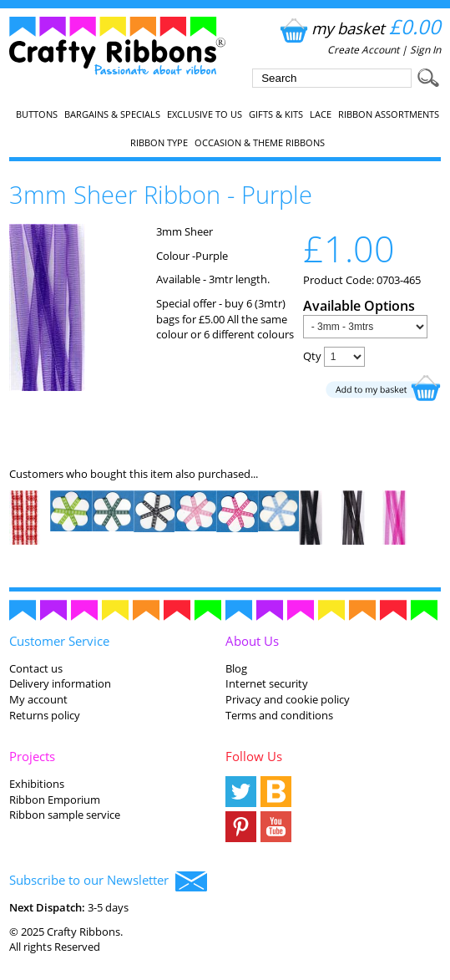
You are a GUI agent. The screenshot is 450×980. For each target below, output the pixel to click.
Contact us (36, 668)
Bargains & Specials (112, 114)
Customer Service (59, 641)
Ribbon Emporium (55, 800)
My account (38, 699)
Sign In (425, 50)
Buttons (37, 114)
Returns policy (45, 715)
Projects (32, 756)
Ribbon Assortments (389, 114)
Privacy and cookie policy (288, 699)
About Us (252, 641)
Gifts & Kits (276, 114)
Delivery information (60, 683)
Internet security (267, 683)
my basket (359, 28)
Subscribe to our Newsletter (108, 881)
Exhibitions (37, 784)
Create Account (363, 50)
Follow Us (254, 756)
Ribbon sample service (65, 815)
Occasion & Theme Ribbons (260, 143)
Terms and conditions (279, 715)
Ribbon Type (159, 143)
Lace (321, 114)
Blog (236, 668)
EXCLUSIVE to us (205, 114)
